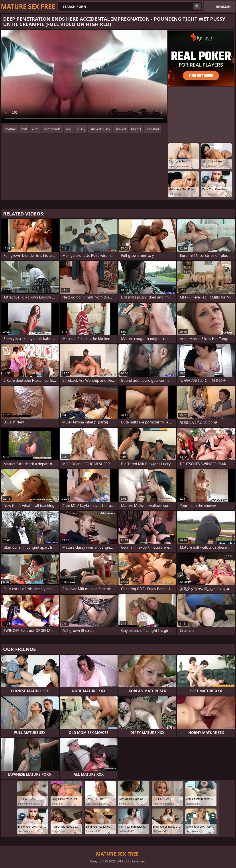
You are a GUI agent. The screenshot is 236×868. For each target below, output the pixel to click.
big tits (136, 129)
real (69, 129)
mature (11, 129)
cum (35, 129)
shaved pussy (100, 129)
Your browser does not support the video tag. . (84, 76)
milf (24, 129)
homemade (52, 129)
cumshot (153, 129)
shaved (121, 129)
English (223, 6)
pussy (81, 129)
